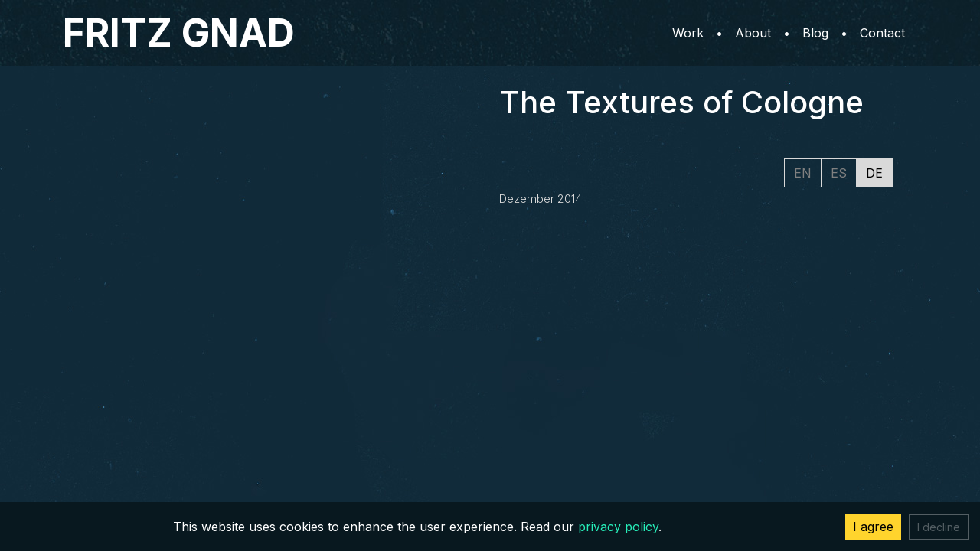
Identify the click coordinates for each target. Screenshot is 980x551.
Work (688, 33)
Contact (882, 33)
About (753, 33)
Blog (815, 33)
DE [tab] (874, 173)
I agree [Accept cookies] (873, 527)
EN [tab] (803, 173)
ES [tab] (839, 173)
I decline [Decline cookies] (939, 527)
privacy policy (618, 527)
